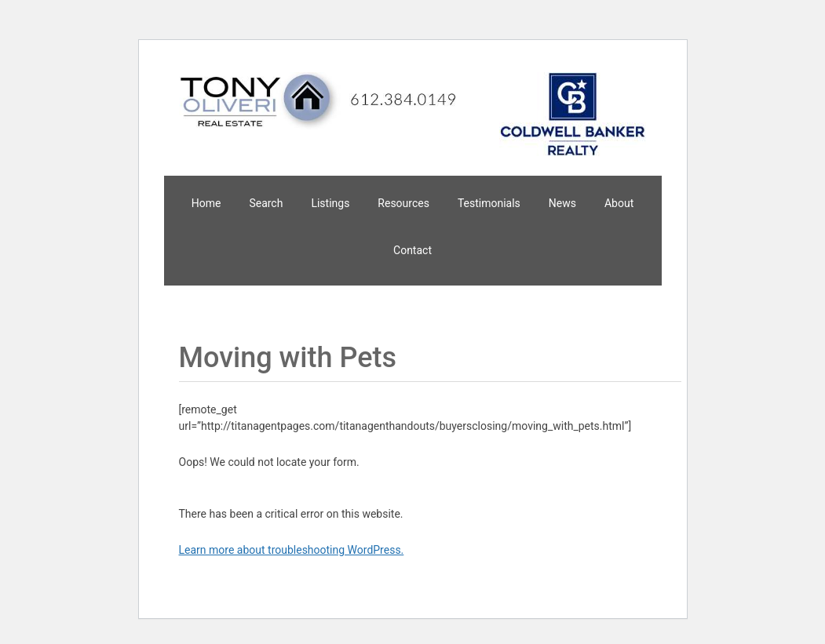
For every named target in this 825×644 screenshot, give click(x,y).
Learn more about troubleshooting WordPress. (292, 550)
